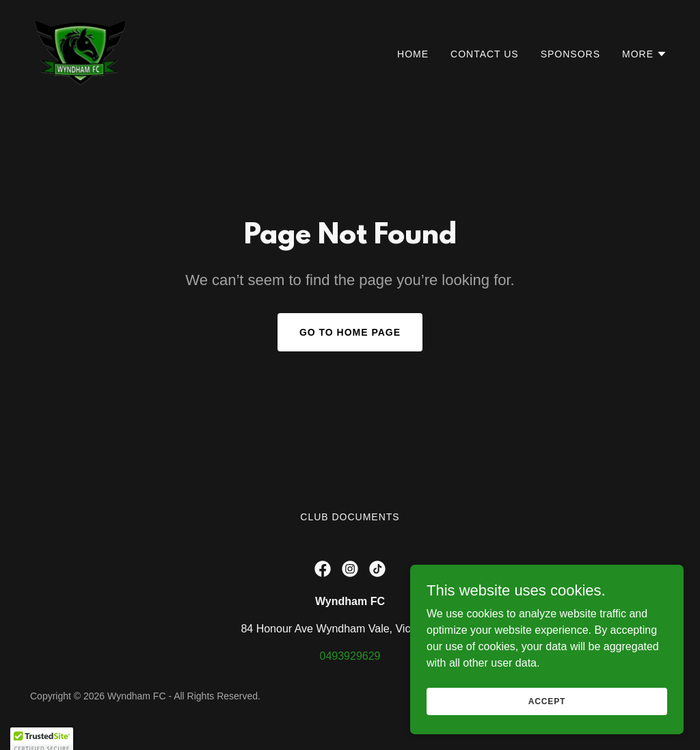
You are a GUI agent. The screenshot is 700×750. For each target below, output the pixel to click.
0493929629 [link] (350, 656)
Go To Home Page (350, 332)
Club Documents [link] (350, 517)
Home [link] (413, 54)
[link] (80, 51)
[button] (645, 54)
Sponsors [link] (570, 54)
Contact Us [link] (485, 54)
